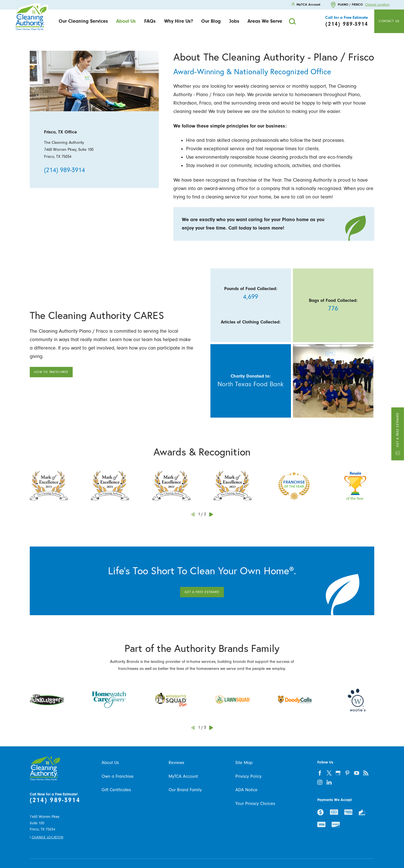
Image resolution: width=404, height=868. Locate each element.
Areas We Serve (265, 21)
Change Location (377, 5)
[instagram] (320, 782)
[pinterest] (347, 773)
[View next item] (211, 514)
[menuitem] (83, 21)
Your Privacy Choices (255, 804)
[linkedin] (329, 782)
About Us (126, 21)
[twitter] (329, 773)
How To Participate (51, 372)
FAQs (150, 21)
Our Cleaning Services (83, 21)
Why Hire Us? (179, 21)
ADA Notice (246, 790)
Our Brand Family (185, 790)
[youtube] (357, 773)
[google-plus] (338, 773)
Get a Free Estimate (398, 434)
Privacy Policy (248, 776)
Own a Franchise (118, 776)
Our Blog (211, 21)
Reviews (176, 763)
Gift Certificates (116, 790)
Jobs (234, 21)
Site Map (244, 763)
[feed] (366, 773)
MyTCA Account (183, 776)
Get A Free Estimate (202, 592)
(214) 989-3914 (65, 170)
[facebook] (320, 773)
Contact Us (389, 21)
